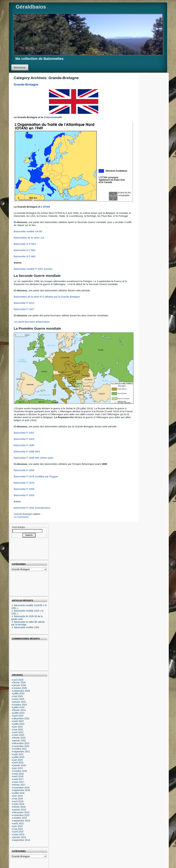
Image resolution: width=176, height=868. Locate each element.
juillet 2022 (19, 724)
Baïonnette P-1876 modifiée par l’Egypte (36, 476)
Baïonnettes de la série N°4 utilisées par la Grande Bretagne (47, 297)
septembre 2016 (22, 790)
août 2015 (19, 823)
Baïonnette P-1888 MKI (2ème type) (34, 458)
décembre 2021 (21, 743)
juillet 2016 (19, 793)
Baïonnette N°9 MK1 (25, 244)
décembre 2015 (21, 812)
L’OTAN (45, 207)
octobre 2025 (20, 688)
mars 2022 (19, 735)
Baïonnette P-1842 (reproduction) (32, 508)
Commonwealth (53, 117)
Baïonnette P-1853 (24, 495)
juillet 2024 (19, 707)
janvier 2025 (20, 702)
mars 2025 (19, 699)
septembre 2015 (22, 821)
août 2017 (19, 779)
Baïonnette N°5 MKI (25, 256)
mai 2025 (18, 696)
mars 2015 (19, 834)
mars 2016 (19, 804)
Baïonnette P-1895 (24, 445)
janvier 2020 (20, 765)
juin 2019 (18, 768)
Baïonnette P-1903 (24, 439)
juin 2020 (18, 760)
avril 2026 (18, 680)
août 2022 (19, 721)
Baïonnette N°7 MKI (25, 250)
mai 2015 (18, 829)
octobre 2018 (20, 771)
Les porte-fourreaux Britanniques (32, 322)
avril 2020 (18, 763)
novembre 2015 (21, 815)
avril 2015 (18, 832)
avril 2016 (18, 801)
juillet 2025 (19, 693)
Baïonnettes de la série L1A (29, 238)
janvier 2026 (20, 685)
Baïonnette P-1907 (24, 309)
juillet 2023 (19, 713)
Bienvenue (20, 67)
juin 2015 (18, 826)
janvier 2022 (20, 741)
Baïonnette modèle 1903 (27, 627)
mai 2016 (18, 799)
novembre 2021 (21, 746)
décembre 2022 (21, 718)
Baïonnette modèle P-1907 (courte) (33, 269)
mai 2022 (18, 730)
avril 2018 (18, 776)
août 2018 (19, 774)
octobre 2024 (20, 705)
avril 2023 (18, 716)
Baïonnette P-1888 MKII (27, 451)
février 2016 (20, 807)
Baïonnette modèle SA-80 (28, 231)
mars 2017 (19, 782)
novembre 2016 (21, 788)
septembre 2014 (22, 840)
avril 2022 (18, 732)
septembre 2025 (22, 691)
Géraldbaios (31, 7)
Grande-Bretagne (26, 84)
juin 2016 (18, 796)
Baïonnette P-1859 (24, 489)
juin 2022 (18, 727)
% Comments (21, 517)
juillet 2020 (19, 757)
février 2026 (20, 682)
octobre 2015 (20, 818)
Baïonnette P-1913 (24, 303)
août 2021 (19, 754)
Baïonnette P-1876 (24, 483)
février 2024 (20, 710)
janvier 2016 (20, 810)
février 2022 (20, 738)
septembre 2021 (22, 752)
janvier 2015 (20, 837)
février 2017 (20, 785)
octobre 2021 (20, 749)
